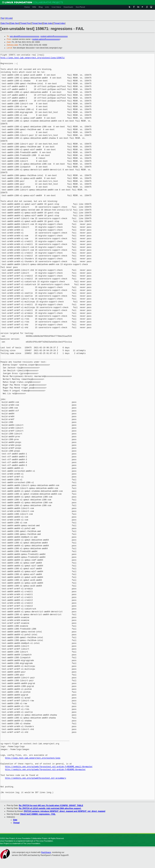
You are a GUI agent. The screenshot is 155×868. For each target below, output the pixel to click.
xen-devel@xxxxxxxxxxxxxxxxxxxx (25, 36)
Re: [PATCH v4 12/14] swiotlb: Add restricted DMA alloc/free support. (50, 808)
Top (2, 18)
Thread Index (59, 23)
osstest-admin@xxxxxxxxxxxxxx (54, 36)
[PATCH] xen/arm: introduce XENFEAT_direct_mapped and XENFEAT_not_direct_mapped (65, 811)
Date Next (15, 23)
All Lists (9, 18)
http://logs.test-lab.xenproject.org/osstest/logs (33, 758)
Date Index (48, 23)
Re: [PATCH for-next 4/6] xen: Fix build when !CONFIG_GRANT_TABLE (51, 805)
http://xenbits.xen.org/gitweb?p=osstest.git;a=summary (36, 778)
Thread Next (37, 23)
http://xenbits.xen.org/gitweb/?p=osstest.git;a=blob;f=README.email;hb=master (49, 767)
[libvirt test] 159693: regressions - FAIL (38, 814)
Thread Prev (25, 23)
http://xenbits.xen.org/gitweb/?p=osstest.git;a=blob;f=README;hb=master (45, 770)
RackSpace (46, 852)
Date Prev (5, 23)
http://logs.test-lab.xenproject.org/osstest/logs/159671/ (33, 58)
